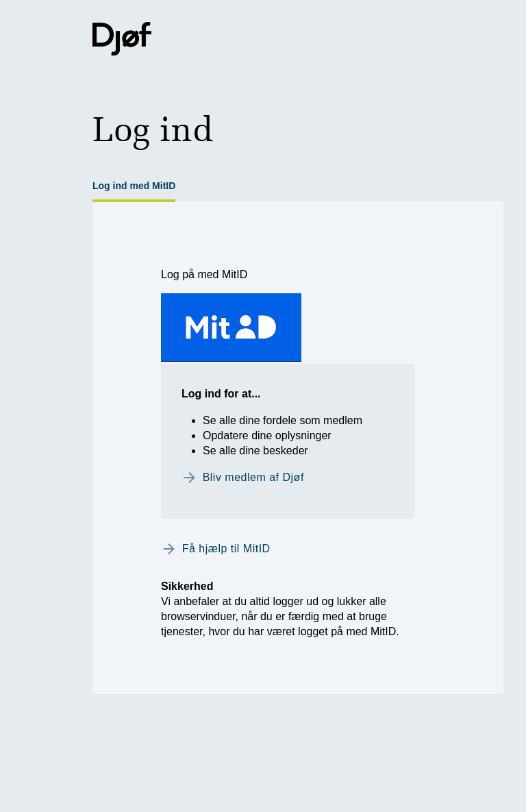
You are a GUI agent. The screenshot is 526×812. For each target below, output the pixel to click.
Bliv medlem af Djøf (253, 477)
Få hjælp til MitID (226, 549)
